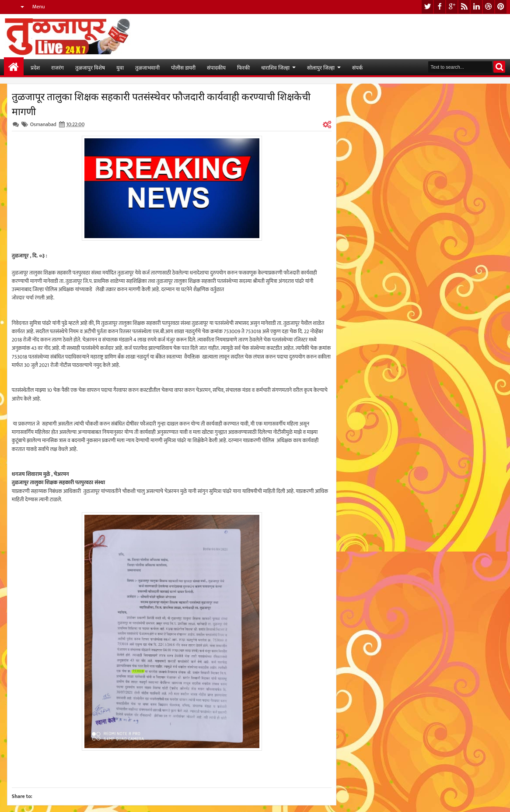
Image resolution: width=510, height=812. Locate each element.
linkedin (476, 7)
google (452, 7)
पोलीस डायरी (183, 67)
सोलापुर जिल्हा (321, 67)
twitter (427, 7)
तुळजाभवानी (147, 67)
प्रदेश (35, 67)
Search (499, 67)
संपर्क (357, 67)
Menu (39, 7)
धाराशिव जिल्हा (275, 67)
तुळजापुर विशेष (90, 67)
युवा (120, 67)
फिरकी (243, 67)
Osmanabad (43, 124)
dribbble (489, 7)
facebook (440, 7)
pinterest (501, 7)
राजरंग (58, 67)
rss (464, 7)
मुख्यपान (14, 67)
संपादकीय (216, 67)
